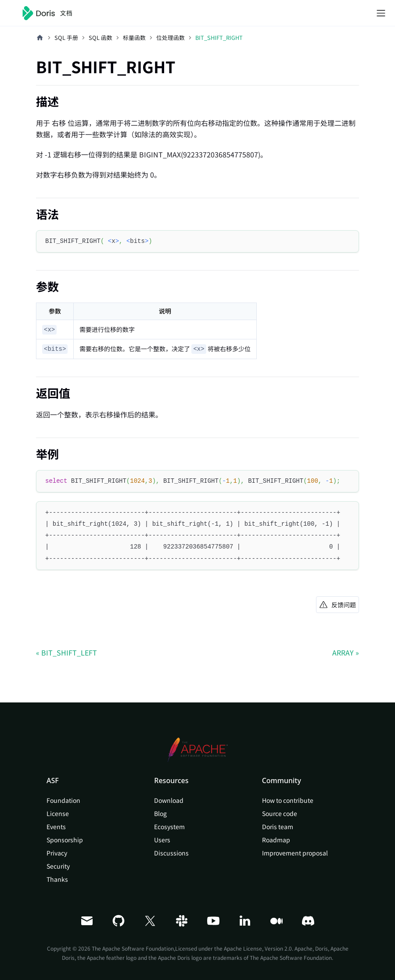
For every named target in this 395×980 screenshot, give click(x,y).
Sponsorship (65, 840)
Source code (280, 813)
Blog (160, 813)
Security (58, 866)
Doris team (278, 827)
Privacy (57, 853)
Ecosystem (169, 827)
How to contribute (288, 800)
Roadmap (276, 840)
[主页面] (40, 38)
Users (162, 840)
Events (56, 827)
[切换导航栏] (381, 13)
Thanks (57, 879)
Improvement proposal (295, 853)
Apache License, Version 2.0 (258, 948)
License (58, 813)
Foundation (63, 800)
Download (169, 800)
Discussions (171, 853)
